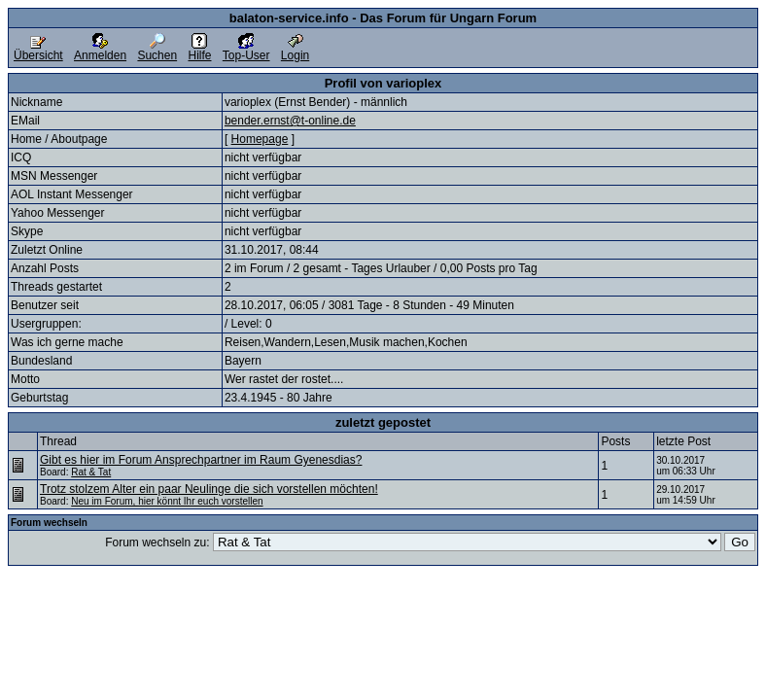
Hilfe (199, 50)
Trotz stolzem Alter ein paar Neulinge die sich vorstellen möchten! (209, 489)
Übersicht (38, 50)
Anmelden (100, 50)
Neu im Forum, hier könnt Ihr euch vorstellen (167, 501)
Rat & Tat (91, 472)
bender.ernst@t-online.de (290, 121)
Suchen (157, 50)
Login (295, 50)
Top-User (246, 50)
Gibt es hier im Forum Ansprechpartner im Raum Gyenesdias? (201, 460)
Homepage (260, 139)
